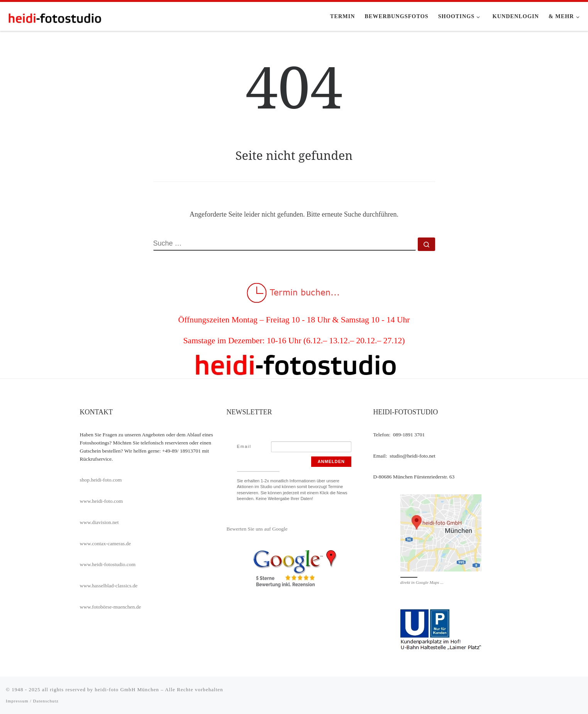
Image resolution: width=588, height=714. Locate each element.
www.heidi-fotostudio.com (108, 564)
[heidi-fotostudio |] (54, 16)
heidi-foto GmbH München (128, 689)
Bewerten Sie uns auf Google (257, 529)
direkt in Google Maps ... (422, 582)
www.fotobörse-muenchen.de (111, 607)
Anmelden (331, 461)
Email (244, 446)
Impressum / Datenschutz (32, 701)
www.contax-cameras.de (106, 544)
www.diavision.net (99, 522)
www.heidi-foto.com (102, 501)
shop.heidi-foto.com (101, 480)
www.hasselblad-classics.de (109, 586)
